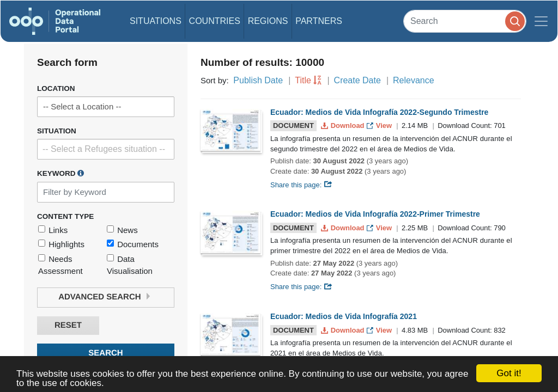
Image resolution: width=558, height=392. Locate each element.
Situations (156, 21)
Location (56, 88)
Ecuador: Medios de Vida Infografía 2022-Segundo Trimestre (379, 112)
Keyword (60, 173)
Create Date (357, 80)
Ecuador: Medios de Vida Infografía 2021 (344, 316)
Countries (215, 21)
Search (105, 353)
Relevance (414, 80)
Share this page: (301, 185)
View (380, 125)
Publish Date (258, 80)
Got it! (509, 373)
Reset (68, 325)
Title (303, 80)
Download (344, 125)
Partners (319, 21)
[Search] (465, 21)
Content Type (65, 216)
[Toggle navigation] (541, 21)
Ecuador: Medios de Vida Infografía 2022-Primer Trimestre (375, 214)
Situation (57, 131)
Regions (268, 21)
